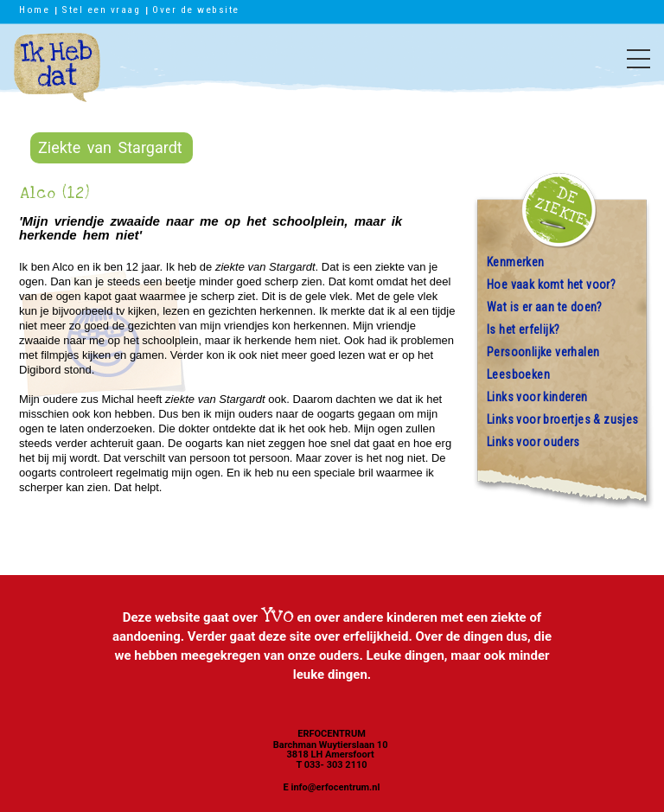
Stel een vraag (101, 10)
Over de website (196, 10)
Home (34, 10)
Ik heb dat (57, 76)
